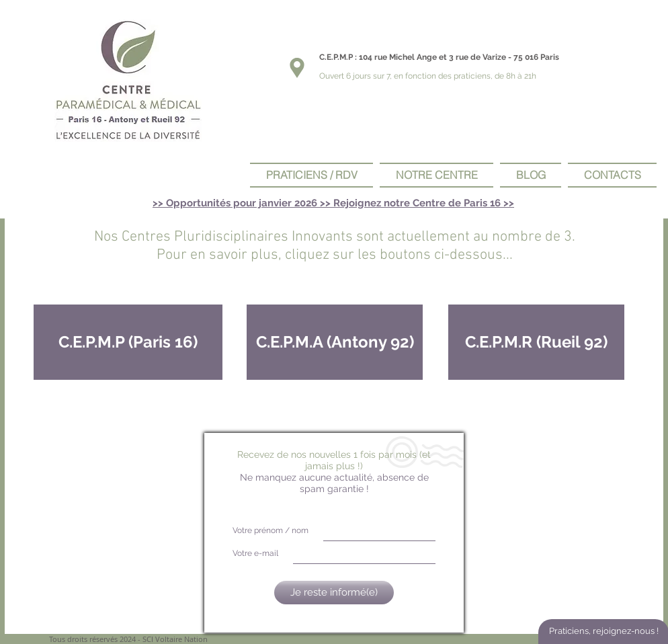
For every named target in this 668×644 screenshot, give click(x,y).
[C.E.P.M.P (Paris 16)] (128, 342)
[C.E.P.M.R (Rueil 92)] (536, 342)
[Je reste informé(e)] (334, 593)
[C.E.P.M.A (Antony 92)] (335, 342)
